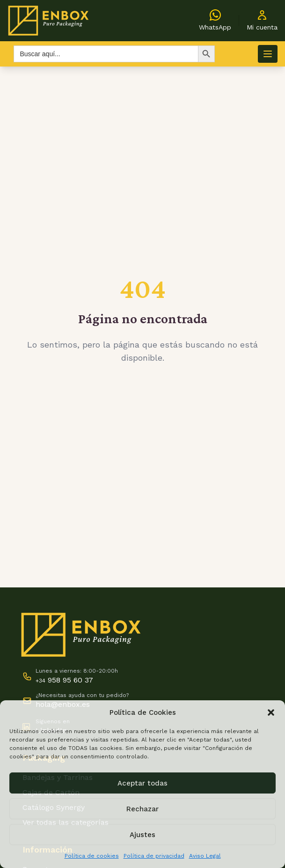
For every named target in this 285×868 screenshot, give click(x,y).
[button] (271, 712)
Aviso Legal (205, 856)
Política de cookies (92, 856)
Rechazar (142, 809)
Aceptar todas (142, 783)
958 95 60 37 (64, 680)
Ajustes (142, 835)
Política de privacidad (154, 856)
